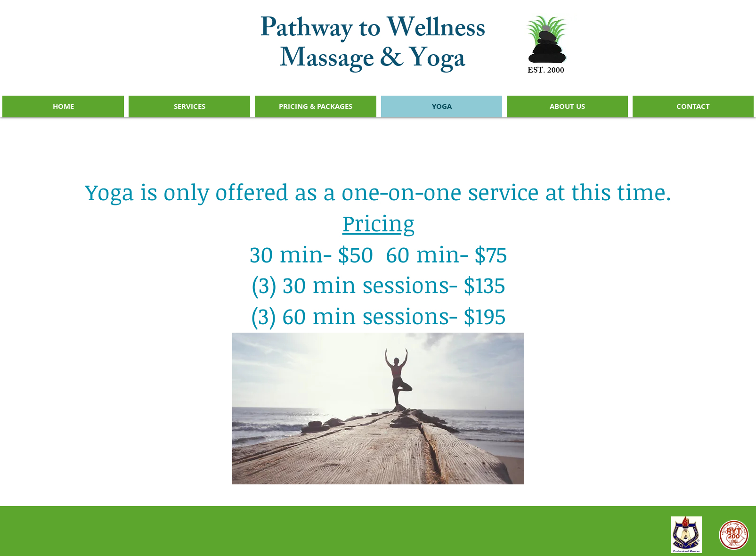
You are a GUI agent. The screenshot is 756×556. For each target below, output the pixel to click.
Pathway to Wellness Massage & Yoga (373, 46)
